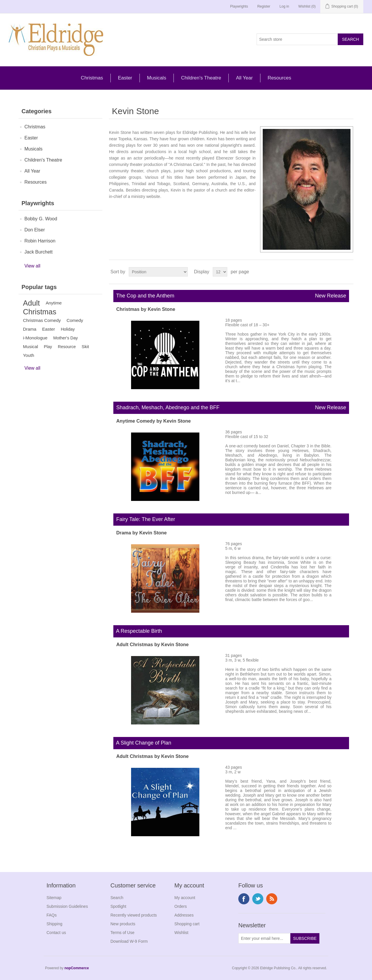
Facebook (244, 899)
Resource (67, 347)
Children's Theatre (201, 78)
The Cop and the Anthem (231, 296)
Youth (29, 355)
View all (32, 266)
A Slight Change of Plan (142, 743)
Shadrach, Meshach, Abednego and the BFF (231, 408)
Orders (181, 906)
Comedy (75, 320)
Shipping (54, 924)
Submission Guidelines (67, 906)
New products (123, 924)
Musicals (157, 78)
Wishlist (181, 933)
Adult (31, 303)
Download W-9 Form (129, 941)
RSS (272, 899)
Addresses (184, 915)
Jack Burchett (39, 252)
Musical (31, 347)
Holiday (68, 329)
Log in (284, 6)
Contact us (56, 933)
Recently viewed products (134, 915)
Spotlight (118, 906)
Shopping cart (187, 924)
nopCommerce (77, 968)
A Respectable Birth (138, 631)
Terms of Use (122, 933)
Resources (279, 78)
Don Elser (35, 230)
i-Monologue (35, 338)
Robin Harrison (40, 241)
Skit (85, 347)
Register (264, 6)
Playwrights (239, 6)
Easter (125, 78)
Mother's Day (66, 338)
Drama (30, 329)
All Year (244, 78)
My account (185, 898)
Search (117, 898)
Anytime (54, 303)
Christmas (92, 78)
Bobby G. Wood (41, 219)
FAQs (52, 915)
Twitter (258, 899)
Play (48, 347)
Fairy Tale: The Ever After (144, 519)
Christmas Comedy (42, 320)
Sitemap (54, 898)
